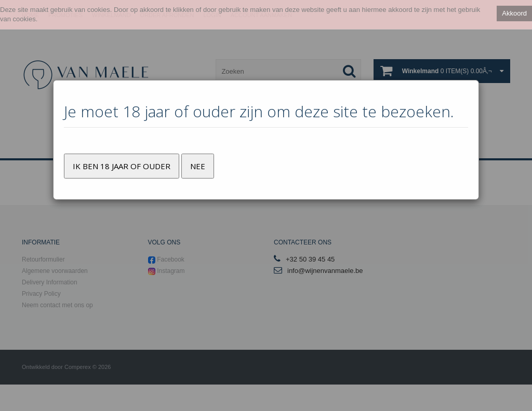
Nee (198, 166)
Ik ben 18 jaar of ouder (122, 166)
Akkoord (514, 13)
